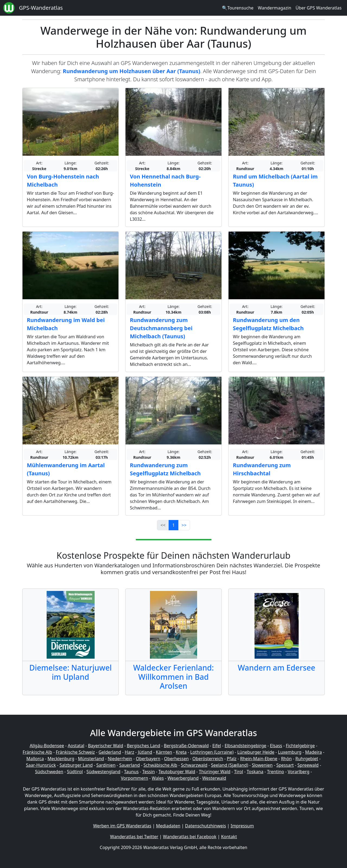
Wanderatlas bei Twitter (134, 837)
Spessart (285, 765)
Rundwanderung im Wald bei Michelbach (66, 324)
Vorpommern (135, 778)
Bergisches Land (144, 746)
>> (184, 525)
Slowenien (262, 765)
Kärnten (164, 752)
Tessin (149, 772)
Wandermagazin (274, 8)
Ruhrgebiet (307, 759)
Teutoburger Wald (177, 772)
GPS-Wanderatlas (41, 8)
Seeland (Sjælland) (229, 765)
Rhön (286, 759)
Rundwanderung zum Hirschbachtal (262, 469)
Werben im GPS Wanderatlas (122, 826)
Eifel (217, 746)
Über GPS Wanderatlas (319, 8)
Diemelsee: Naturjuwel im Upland (70, 672)
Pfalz (232, 759)
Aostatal (76, 746)
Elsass (276, 746)
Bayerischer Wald (105, 746)
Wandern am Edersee (277, 668)
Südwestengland (103, 772)
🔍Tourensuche (238, 8)
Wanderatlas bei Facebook (190, 837)
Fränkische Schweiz (75, 752)
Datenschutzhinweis (206, 826)
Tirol (238, 772)
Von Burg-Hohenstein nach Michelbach (63, 181)
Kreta (181, 752)
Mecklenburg (61, 759)
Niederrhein (120, 759)
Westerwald (214, 778)
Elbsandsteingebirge (245, 746)
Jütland (145, 752)
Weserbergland (183, 778)
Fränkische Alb (38, 752)
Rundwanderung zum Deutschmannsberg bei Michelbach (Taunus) (161, 328)
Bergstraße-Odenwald (186, 746)
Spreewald (308, 765)
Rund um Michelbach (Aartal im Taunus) (275, 181)
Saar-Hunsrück (41, 765)
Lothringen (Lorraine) (212, 752)
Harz (129, 752)
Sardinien (106, 765)
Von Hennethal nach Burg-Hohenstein (165, 181)
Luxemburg (290, 752)
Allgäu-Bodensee (47, 746)
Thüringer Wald (214, 772)
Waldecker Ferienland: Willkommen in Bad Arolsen (173, 677)
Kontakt (229, 837)
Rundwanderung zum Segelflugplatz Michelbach (165, 469)
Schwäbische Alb (160, 765)
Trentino (276, 772)
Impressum (242, 826)
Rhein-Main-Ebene (259, 759)
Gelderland (110, 752)
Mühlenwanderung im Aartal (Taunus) (66, 469)
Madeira (313, 752)
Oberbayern (148, 759)
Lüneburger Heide (256, 752)
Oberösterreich (208, 759)
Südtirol (75, 772)
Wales (158, 778)
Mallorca (35, 759)
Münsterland (91, 759)
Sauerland (130, 765)
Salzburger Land (76, 765)
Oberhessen (176, 759)
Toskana (255, 772)
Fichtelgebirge (300, 746)
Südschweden (49, 772)
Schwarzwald (194, 765)
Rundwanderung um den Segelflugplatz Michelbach (268, 324)
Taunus (131, 772)
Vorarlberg (298, 772)
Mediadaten (168, 826)
